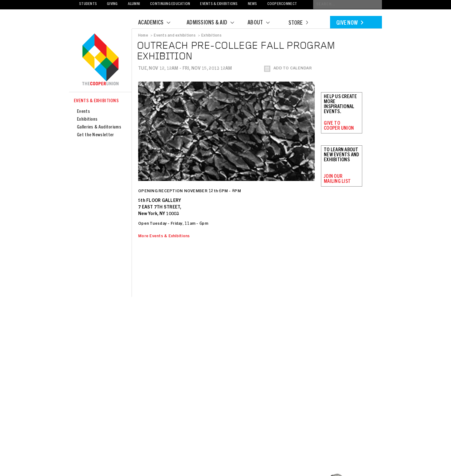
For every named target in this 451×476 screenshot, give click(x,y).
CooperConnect (282, 4)
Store (298, 23)
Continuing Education (170, 4)
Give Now (350, 23)
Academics (158, 23)
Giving (112, 4)
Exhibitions (87, 120)
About (263, 23)
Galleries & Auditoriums (99, 127)
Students (88, 4)
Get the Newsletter (95, 135)
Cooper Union (100, 60)
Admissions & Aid (214, 23)
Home (143, 36)
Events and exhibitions (175, 36)
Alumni (134, 4)
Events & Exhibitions (219, 4)
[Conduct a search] (348, 5)
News (253, 4)
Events (83, 112)
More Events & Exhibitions (164, 236)
